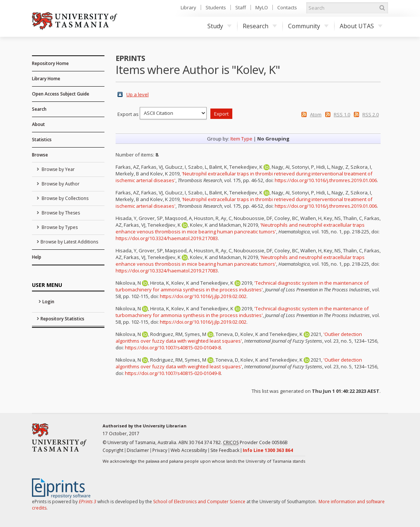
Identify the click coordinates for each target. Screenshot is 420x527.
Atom (316, 114)
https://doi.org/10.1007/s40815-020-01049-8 (173, 347)
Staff (241, 7)
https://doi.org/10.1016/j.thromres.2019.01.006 (326, 180)
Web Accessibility (189, 450)
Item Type (241, 139)
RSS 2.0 (371, 114)
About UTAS (361, 26)
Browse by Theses (60, 213)
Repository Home (50, 63)
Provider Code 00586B (255, 443)
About (38, 124)
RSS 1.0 (342, 114)
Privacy (160, 450)
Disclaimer (138, 450)
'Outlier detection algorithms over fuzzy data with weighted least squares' (239, 337)
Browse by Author (60, 184)
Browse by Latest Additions (69, 242)
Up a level (138, 94)
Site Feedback (225, 450)
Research (260, 26)
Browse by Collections (64, 198)
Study (219, 26)
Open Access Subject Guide (61, 94)
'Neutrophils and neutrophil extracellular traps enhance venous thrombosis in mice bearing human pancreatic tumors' (240, 228)
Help (37, 257)
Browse (40, 155)
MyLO (262, 7)
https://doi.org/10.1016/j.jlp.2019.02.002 (203, 296)
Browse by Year (58, 169)
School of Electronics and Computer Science (199, 502)
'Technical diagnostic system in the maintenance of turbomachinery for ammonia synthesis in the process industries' (242, 286)
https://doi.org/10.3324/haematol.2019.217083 (167, 238)
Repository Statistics (62, 319)
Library (188, 7)
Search (39, 109)
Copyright (113, 450)
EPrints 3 (88, 502)
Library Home (46, 79)
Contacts (287, 7)
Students (216, 7)
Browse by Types (59, 227)
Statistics (42, 140)
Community (308, 26)
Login (48, 302)
